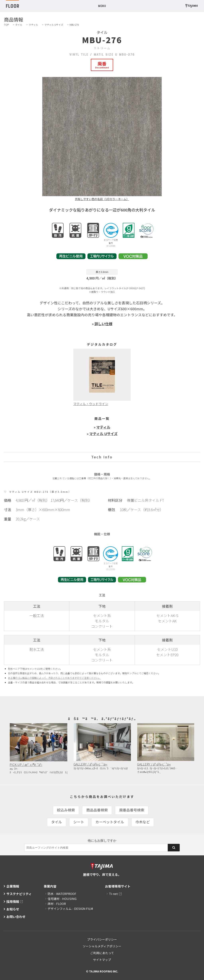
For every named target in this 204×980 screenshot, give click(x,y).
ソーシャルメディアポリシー (102, 946)
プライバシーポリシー (102, 939)
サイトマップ (102, 960)
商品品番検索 (97, 810)
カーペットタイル (110, 822)
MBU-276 (74, 25)
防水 (62, 894)
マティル (33, 25)
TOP (6, 25)
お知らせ (13, 909)
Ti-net (113, 894)
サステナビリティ (19, 894)
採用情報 (13, 901)
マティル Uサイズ (54, 25)
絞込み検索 (66, 810)
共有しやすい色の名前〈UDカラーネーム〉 (102, 199)
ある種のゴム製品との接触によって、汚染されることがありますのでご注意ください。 (54, 678)
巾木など (143, 822)
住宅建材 (62, 899)
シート (79, 822)
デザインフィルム (70, 909)
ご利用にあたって (102, 953)
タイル (19, 25)
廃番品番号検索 (132, 810)
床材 (57, 904)
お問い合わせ (16, 917)
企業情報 (13, 886)
